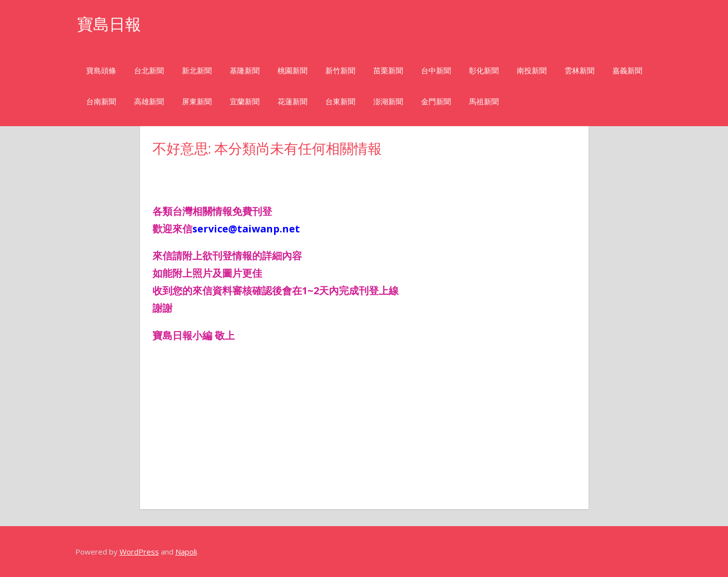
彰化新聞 (484, 71)
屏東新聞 (197, 101)
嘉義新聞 (627, 71)
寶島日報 (109, 24)
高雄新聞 (149, 101)
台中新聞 (436, 71)
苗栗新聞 (388, 71)
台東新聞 (340, 101)
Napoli (186, 552)
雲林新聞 (580, 71)
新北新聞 (197, 71)
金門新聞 (436, 101)
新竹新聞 (340, 71)
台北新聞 (149, 71)
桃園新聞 (292, 71)
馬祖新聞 (484, 101)
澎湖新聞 (388, 101)
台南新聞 (101, 101)
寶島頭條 (101, 71)
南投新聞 (532, 71)
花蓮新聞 (292, 101)
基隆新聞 (245, 71)
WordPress (139, 552)
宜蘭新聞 (245, 101)
